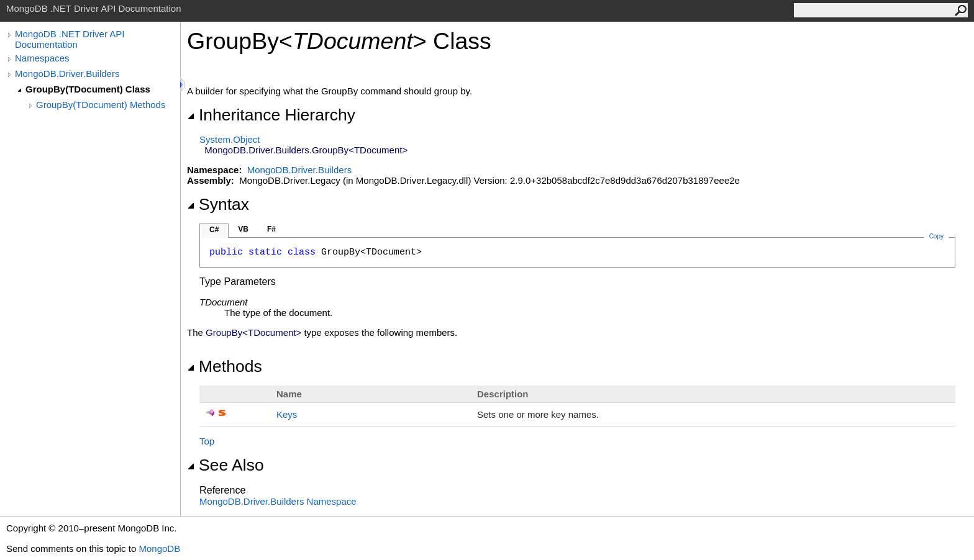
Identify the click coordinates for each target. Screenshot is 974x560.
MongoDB (159, 549)
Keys (287, 414)
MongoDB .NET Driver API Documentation (70, 39)
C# (214, 230)
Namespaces (42, 58)
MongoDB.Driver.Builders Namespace (278, 501)
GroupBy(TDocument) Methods (101, 105)
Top (207, 441)
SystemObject (230, 139)
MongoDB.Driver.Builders (67, 74)
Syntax (218, 204)
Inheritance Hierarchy (271, 115)
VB (243, 229)
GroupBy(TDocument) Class (88, 89)
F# (271, 229)
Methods (225, 366)
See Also (225, 465)
